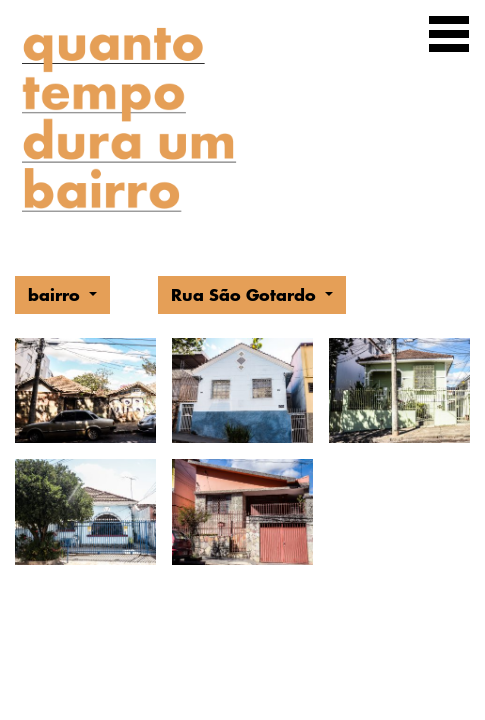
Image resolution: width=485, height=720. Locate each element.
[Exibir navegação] (449, 37)
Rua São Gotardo (246, 294)
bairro (56, 294)
